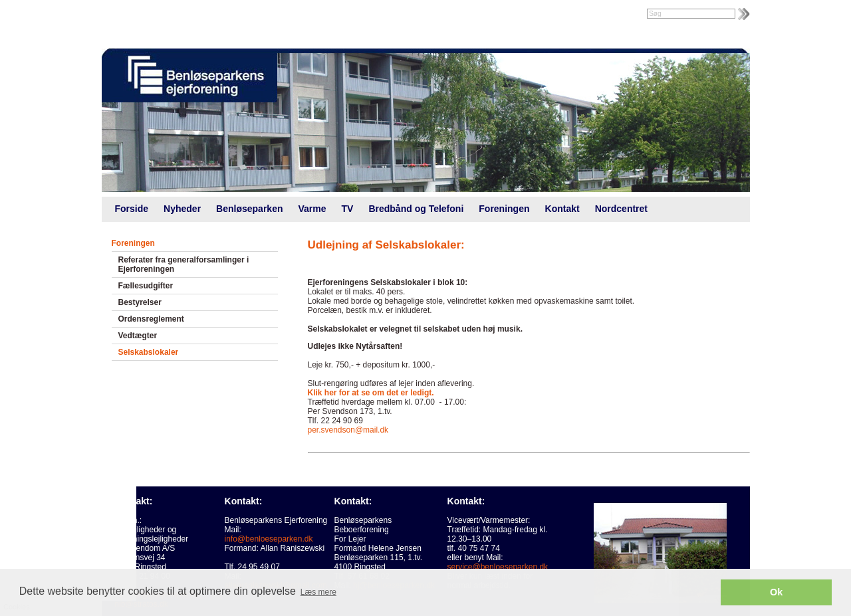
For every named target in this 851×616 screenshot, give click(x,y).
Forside (132, 209)
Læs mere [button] (318, 592)
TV (348, 209)
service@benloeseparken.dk (498, 567)
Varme (312, 209)
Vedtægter (138, 336)
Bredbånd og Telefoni (416, 209)
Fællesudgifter (146, 286)
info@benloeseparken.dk (269, 539)
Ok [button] (776, 592)
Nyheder (182, 209)
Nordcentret (621, 209)
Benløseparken (249, 209)
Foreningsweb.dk (186, 15)
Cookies (38, 539)
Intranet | (131, 15)
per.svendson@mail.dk (348, 430)
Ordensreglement (151, 319)
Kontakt (562, 209)
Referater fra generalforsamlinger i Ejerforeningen (184, 264)
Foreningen (504, 209)
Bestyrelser (140, 302)
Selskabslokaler (149, 352)
